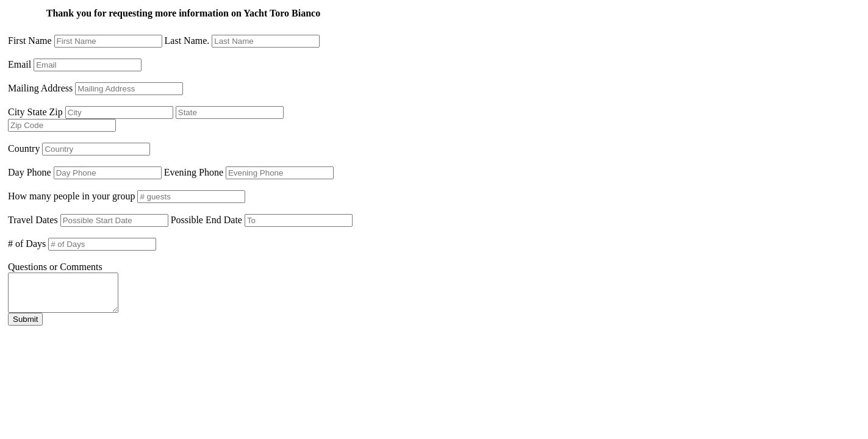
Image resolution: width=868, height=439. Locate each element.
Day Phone (30, 172)
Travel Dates (33, 220)
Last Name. (187, 41)
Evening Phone (194, 172)
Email (20, 64)
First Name (30, 41)
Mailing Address (40, 88)
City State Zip (35, 112)
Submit (25, 327)
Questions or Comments (55, 267)
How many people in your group (71, 196)
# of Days (27, 244)
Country (24, 148)
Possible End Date (206, 220)
